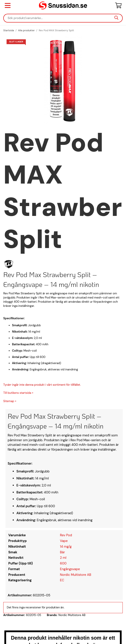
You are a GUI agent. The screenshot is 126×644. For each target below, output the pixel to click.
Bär (62, 552)
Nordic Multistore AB (76, 575)
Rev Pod (66, 535)
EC (62, 580)
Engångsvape (70, 569)
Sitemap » (10, 401)
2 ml (63, 558)
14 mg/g (66, 547)
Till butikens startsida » (18, 393)
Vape (64, 541)
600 (63, 563)
